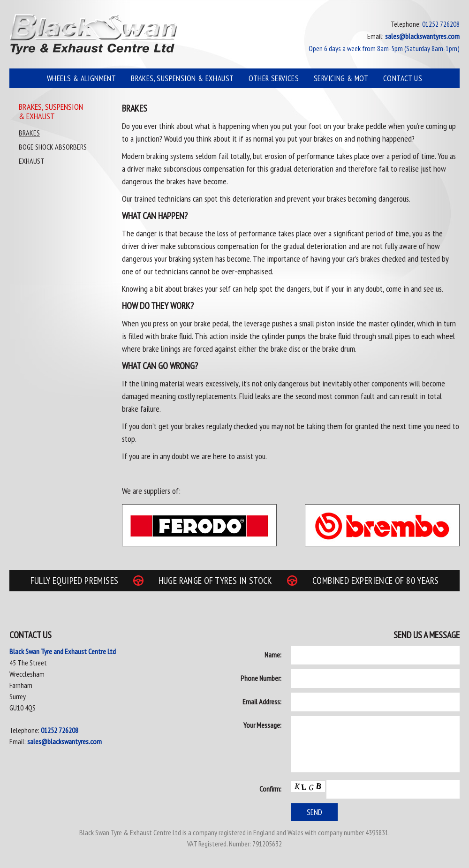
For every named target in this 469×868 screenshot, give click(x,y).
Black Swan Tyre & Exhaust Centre (93, 34)
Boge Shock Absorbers (53, 147)
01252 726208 (60, 730)
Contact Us (403, 78)
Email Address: (262, 702)
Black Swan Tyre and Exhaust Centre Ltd (63, 651)
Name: (273, 655)
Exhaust (32, 161)
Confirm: (270, 789)
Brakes (29, 133)
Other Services (274, 78)
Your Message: (262, 725)
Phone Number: (261, 678)
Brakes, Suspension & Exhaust (182, 78)
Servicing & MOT (341, 78)
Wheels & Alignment (81, 78)
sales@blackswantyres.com (64, 741)
